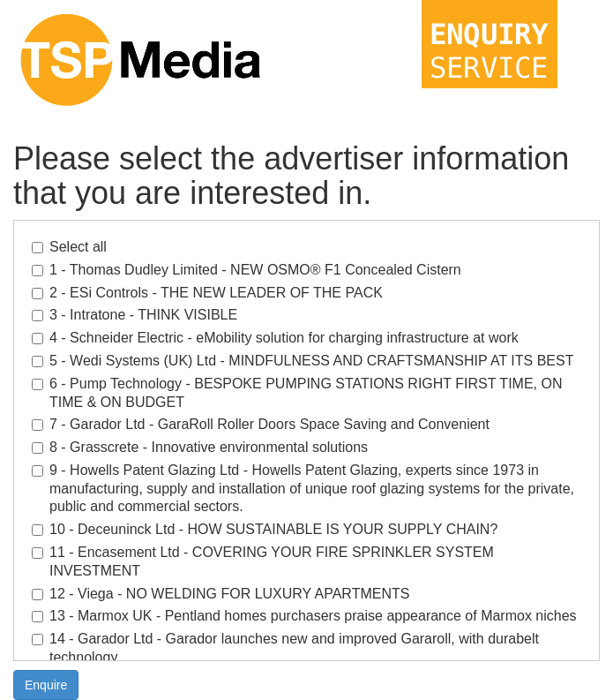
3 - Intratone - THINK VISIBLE (135, 315)
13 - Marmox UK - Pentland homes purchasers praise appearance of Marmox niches (304, 616)
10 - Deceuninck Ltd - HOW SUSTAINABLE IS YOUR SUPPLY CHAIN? (265, 529)
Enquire (46, 685)
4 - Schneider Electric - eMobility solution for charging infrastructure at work (275, 338)
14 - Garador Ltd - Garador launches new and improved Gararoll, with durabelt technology (285, 648)
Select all (69, 247)
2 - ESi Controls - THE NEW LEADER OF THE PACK (207, 293)
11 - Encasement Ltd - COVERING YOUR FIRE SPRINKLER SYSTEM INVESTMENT (263, 561)
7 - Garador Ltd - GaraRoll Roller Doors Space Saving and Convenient (261, 424)
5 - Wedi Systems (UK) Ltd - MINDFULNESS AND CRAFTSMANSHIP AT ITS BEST (303, 361)
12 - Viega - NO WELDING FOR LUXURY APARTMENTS (221, 594)
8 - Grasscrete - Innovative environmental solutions (200, 447)
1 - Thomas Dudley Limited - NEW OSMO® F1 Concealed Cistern (247, 270)
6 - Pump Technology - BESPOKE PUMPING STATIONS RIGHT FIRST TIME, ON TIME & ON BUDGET (297, 393)
